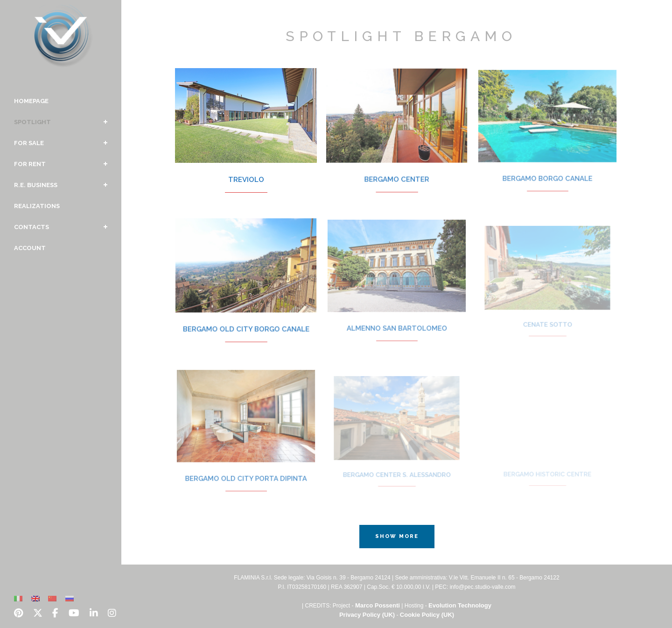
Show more (397, 536)
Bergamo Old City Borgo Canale (246, 322)
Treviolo (246, 172)
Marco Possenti (378, 605)
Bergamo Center (397, 171)
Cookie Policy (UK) (427, 615)
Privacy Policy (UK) (367, 615)
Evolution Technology (460, 605)
